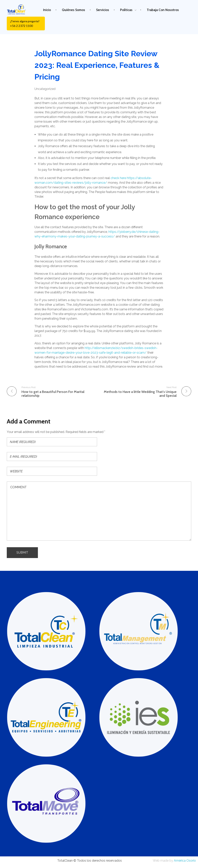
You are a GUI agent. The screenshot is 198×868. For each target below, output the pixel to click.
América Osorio (185, 861)
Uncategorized (45, 89)
